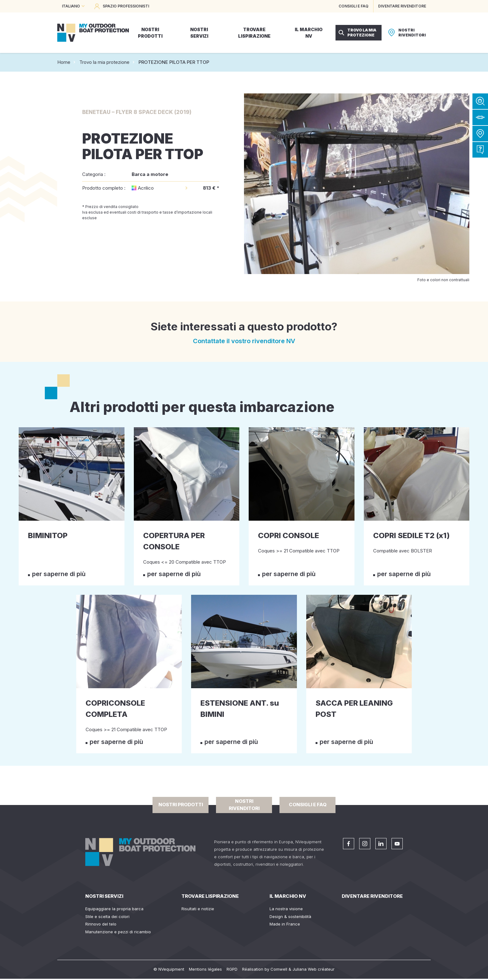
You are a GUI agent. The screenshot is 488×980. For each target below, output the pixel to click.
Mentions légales (205, 969)
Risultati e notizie (198, 909)
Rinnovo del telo (101, 924)
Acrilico (146, 188)
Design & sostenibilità (290, 916)
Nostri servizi (104, 896)
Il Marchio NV (288, 896)
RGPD (232, 969)
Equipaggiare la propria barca (114, 909)
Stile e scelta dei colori (107, 916)
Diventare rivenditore (372, 896)
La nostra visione (286, 909)
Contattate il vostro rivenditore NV (244, 341)
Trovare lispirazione (210, 896)
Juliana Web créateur (314, 969)
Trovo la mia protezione (104, 62)
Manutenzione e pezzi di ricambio (118, 932)
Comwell (279, 969)
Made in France (285, 924)
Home (64, 62)
